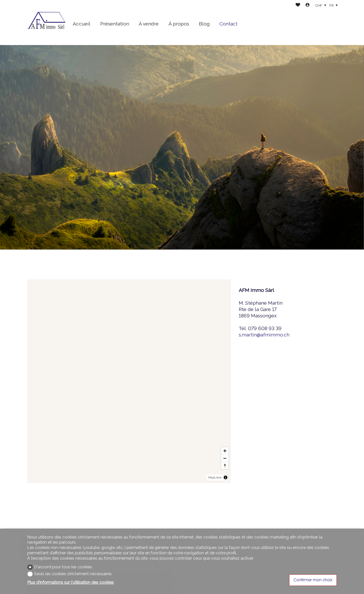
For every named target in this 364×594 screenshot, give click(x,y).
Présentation (115, 24)
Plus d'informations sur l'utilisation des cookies (71, 582)
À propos (179, 24)
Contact (228, 24)
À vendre (149, 24)
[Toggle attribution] (226, 477)
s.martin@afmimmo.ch (264, 335)
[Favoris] (298, 5)
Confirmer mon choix (313, 580)
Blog (204, 24)
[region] (129, 381)
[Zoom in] (225, 451)
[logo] (46, 23)
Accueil (82, 24)
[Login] (307, 5)
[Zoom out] (225, 458)
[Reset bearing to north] (225, 466)
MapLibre (215, 477)
